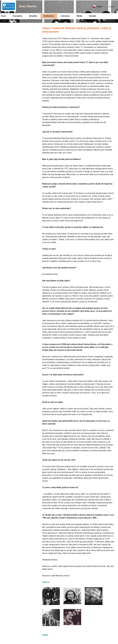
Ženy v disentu (28, 6)
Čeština (100, 7)
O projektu (17, 16)
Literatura (65, 16)
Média (79, 16)
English (111, 7)
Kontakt (93, 16)
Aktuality (33, 16)
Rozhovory (49, 16)
